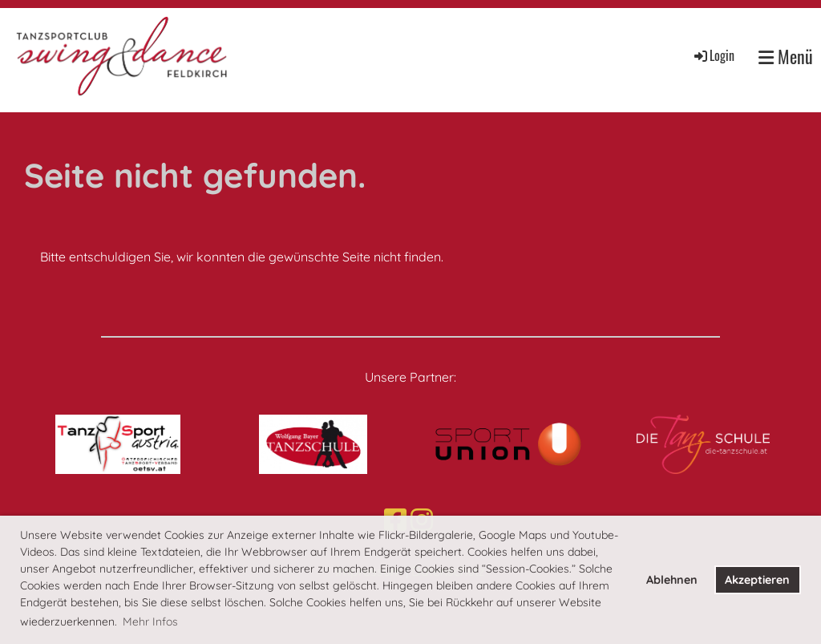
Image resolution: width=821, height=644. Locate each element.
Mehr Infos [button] (150, 622)
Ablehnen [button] (672, 580)
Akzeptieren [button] (757, 580)
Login (713, 55)
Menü (786, 57)
